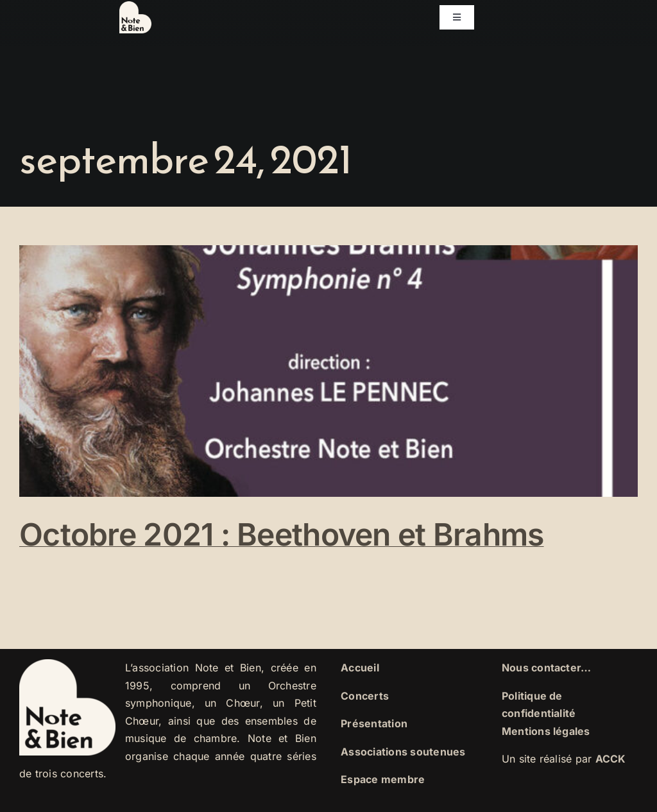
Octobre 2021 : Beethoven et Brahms (282, 534)
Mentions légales (546, 731)
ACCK (611, 759)
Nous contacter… (547, 668)
